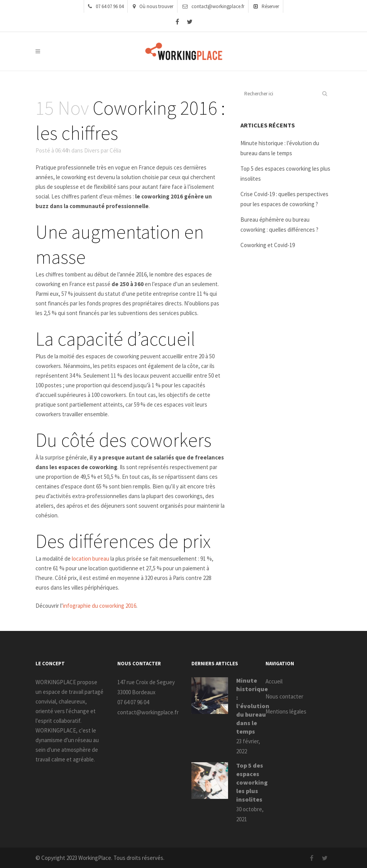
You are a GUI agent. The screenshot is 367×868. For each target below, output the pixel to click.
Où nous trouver (153, 6)
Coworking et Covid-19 (268, 245)
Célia (115, 150)
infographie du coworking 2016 (100, 606)
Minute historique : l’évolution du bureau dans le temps (253, 706)
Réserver (266, 6)
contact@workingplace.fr (213, 6)
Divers (92, 150)
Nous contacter (284, 696)
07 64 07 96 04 (106, 6)
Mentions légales (286, 711)
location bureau (90, 559)
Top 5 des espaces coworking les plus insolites (252, 782)
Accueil (274, 681)
